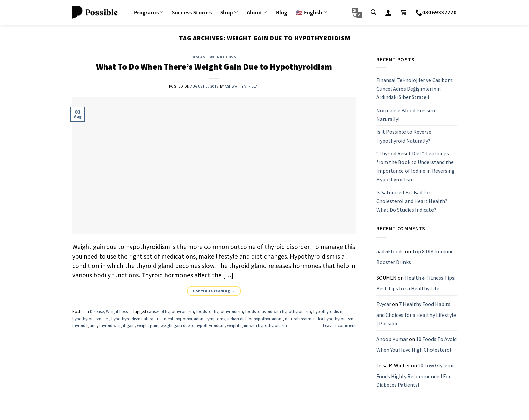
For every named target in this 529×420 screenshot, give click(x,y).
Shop (229, 12)
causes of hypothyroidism (171, 311)
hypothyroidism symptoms (200, 319)
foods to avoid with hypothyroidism (278, 311)
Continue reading (214, 291)
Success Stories (192, 12)
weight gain (148, 325)
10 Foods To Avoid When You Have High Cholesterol (416, 344)
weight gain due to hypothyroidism (193, 325)
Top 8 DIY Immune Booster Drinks (415, 257)
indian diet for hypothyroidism (255, 319)
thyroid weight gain (117, 325)
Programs (149, 12)
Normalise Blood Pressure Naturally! (406, 115)
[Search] (373, 12)
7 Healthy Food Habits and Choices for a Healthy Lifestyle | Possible (416, 314)
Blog (282, 12)
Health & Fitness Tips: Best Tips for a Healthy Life (416, 283)
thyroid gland (85, 325)
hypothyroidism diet (91, 319)
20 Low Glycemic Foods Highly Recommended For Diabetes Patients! (416, 375)
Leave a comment (339, 325)
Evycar (384, 304)
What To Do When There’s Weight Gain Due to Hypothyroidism (214, 67)
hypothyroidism (328, 311)
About (257, 12)
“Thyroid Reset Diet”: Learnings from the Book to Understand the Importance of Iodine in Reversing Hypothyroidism (415, 167)
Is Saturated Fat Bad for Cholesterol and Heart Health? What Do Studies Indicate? (412, 201)
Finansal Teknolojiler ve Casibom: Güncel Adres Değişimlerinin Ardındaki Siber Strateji (415, 88)
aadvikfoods (390, 251)
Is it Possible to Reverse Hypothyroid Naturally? (404, 136)
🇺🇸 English (311, 12)
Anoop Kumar (392, 339)
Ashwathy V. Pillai (242, 86)
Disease (199, 57)
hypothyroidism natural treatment (142, 319)
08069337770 (436, 12)
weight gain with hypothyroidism (257, 325)
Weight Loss (223, 57)
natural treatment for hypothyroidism (319, 319)
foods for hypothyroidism (220, 311)
